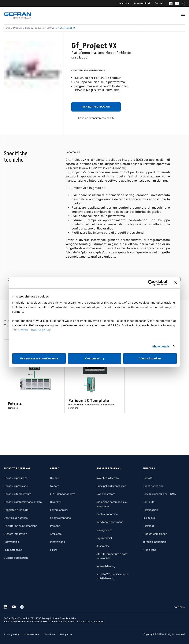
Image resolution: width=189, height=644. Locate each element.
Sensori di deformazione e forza (23, 502)
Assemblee (103, 546)
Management (104, 530)
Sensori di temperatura (18, 494)
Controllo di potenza (16, 518)
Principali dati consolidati (111, 486)
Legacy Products (34, 28)
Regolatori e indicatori (17, 510)
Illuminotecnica (13, 550)
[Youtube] (176, 3)
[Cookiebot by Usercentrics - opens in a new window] (151, 283)
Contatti (159, 3)
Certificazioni (151, 510)
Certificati (149, 526)
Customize (95, 358)
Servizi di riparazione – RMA (159, 494)
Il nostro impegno (60, 518)
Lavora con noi (59, 510)
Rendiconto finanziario (110, 522)
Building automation (16, 558)
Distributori (149, 502)
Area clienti (149, 550)
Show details (161, 346)
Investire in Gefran (107, 478)
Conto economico (107, 514)
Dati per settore (106, 494)
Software (52, 28)
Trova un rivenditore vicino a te (96, 118)
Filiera (54, 550)
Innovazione (57, 542)
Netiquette (66, 635)
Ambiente (56, 534)
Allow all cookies (150, 358)
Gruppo (55, 478)
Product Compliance (155, 534)
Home (7, 28)
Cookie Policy (32, 635)
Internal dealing (106, 566)
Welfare (55, 486)
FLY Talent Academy (62, 494)
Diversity (56, 502)
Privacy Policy (12, 635)
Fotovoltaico (11, 542)
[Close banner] (176, 283)
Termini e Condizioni (155, 542)
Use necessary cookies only (39, 358)
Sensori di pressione (16, 486)
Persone (55, 526)
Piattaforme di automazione (20, 526)
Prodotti (18, 28)
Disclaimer (50, 635)
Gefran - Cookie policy (35, 330)
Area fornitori (142, 3)
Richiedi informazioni (96, 107)
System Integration (15, 534)
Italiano (122, 3)
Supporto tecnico (153, 486)
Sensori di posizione (16, 478)
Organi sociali (104, 538)
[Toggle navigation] (183, 16)
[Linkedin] (170, 3)
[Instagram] (182, 3)
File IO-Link (149, 518)
